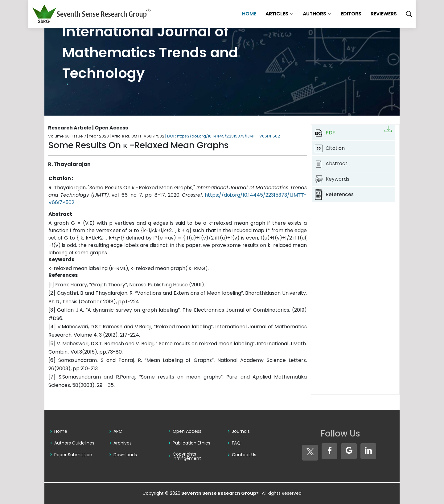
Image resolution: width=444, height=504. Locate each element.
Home (233, 14)
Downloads (125, 455)
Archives (123, 443)
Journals (241, 431)
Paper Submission (73, 455)
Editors (335, 14)
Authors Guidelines (74, 443)
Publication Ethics (191, 443)
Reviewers (368, 14)
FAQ (236, 443)
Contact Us (244, 455)
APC (118, 431)
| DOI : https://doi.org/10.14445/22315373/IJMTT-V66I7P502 (223, 136)
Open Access (187, 431)
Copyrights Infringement (187, 456)
